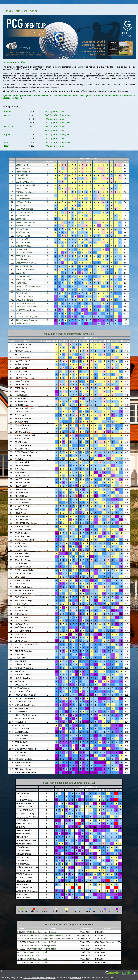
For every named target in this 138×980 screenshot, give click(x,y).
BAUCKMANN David (25, 303)
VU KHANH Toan (24, 165)
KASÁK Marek (22, 216)
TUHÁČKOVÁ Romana (26, 320)
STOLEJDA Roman (25, 212)
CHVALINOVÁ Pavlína (26, 270)
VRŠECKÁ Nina (23, 323)
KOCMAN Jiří (22, 283)
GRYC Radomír (23, 199)
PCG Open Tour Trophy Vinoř (58, 115)
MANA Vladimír (23, 229)
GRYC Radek (22, 178)
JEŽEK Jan (21, 273)
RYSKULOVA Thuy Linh (27, 317)
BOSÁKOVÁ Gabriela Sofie (28, 286)
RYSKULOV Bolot (24, 256)
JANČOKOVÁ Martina (26, 263)
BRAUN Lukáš (22, 189)
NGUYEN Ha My (23, 243)
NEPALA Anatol (23, 276)
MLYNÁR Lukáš (23, 236)
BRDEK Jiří (21, 313)
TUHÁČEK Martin (24, 266)
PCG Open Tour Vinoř (55, 111)
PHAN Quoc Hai (23, 172)
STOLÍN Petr (22, 259)
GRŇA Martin (22, 175)
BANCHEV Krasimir (25, 182)
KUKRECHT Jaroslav (25, 222)
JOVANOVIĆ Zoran (25, 296)
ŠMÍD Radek (22, 293)
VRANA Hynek (23, 219)
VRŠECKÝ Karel (23, 290)
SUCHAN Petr (22, 195)
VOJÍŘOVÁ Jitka (23, 246)
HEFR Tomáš (22, 239)
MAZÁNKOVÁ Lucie (25, 280)
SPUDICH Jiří (22, 205)
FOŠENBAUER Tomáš (26, 307)
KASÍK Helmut (22, 232)
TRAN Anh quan (23, 168)
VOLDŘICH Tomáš (24, 300)
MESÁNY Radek (23, 202)
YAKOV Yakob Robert (26, 310)
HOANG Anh (22, 249)
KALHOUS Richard (25, 209)
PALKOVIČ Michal (24, 253)
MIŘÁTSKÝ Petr (23, 226)
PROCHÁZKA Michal (25, 185)
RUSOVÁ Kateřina (24, 192)
